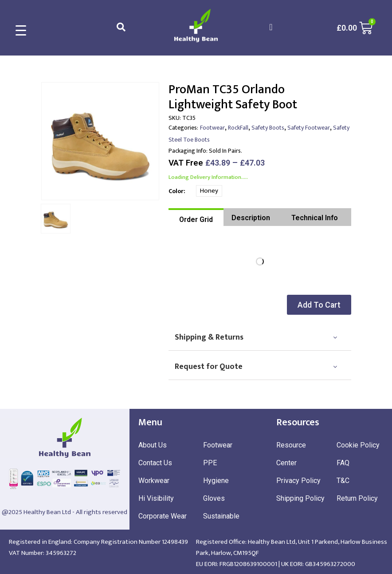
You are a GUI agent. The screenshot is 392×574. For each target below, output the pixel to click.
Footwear (212, 128)
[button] (324, 305)
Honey (209, 191)
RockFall (238, 128)
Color (176, 191)
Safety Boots (268, 128)
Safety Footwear (309, 128)
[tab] (196, 217)
